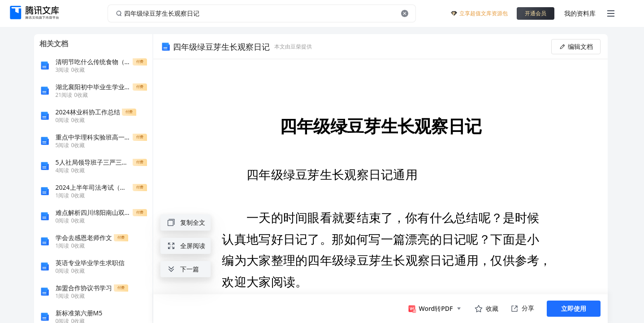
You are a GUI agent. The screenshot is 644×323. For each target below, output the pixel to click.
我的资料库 (580, 13)
